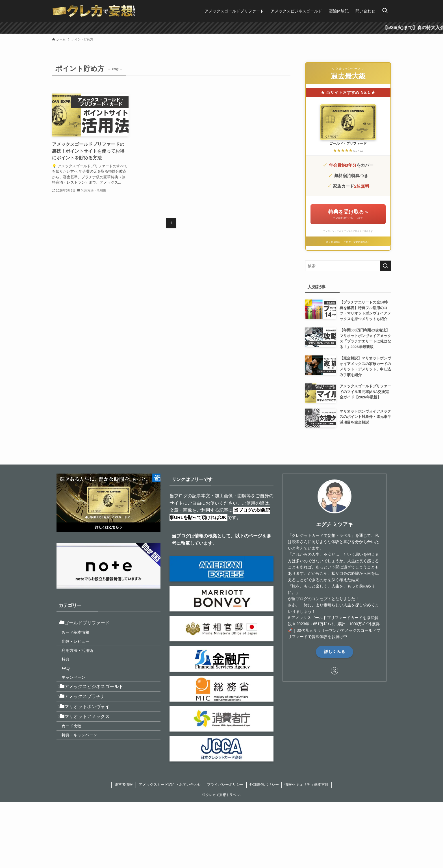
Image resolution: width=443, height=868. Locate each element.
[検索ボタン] (385, 11)
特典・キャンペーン (84, 776)
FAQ (71, 686)
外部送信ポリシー (264, 800)
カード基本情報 (81, 637)
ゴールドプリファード (88, 625)
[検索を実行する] (385, 266)
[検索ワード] (348, 266)
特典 (71, 674)
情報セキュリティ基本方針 (307, 800)
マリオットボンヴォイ (88, 737)
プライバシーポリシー (225, 800)
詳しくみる (335, 652)
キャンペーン (79, 698)
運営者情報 (124, 800)
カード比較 (77, 763)
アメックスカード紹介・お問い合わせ (170, 800)
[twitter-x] (335, 671)
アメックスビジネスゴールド (95, 710)
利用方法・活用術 (82, 661)
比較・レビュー (81, 650)
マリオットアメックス (88, 751)
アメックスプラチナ (86, 724)
